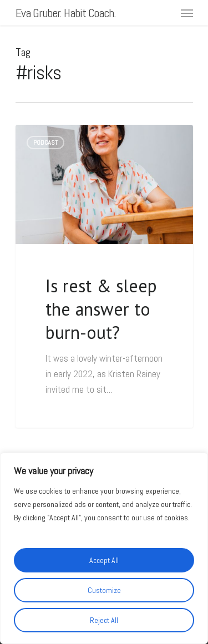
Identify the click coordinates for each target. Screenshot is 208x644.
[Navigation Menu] (187, 13)
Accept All (104, 560)
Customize (104, 590)
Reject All (104, 620)
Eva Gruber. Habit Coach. (66, 13)
